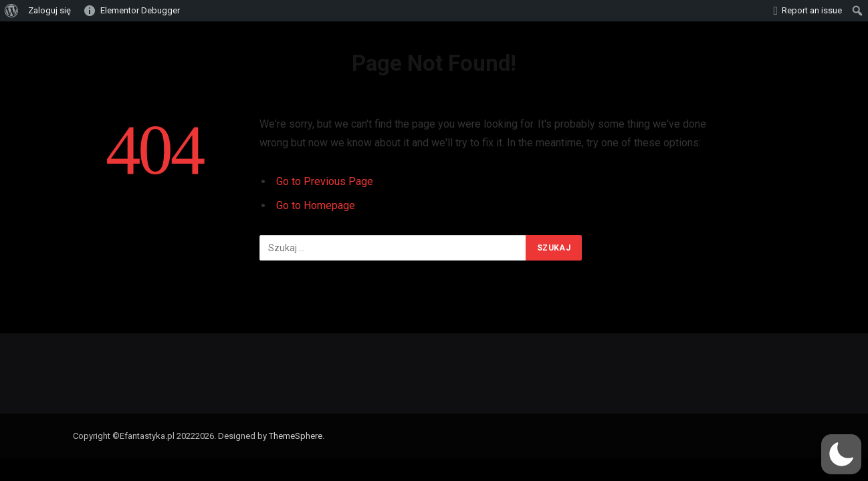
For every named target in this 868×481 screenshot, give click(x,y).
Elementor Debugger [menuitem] (140, 10)
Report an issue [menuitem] (812, 10)
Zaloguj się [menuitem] (49, 10)
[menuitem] (12, 11)
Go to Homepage (316, 205)
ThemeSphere (296, 436)
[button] (841, 454)
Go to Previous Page (325, 181)
